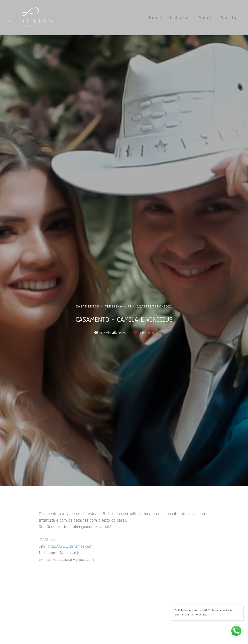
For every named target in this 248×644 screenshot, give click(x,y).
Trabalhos (180, 18)
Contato (228, 18)
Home (155, 18)
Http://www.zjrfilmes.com (70, 547)
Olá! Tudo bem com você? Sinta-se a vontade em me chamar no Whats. (203, 612)
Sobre (205, 18)
